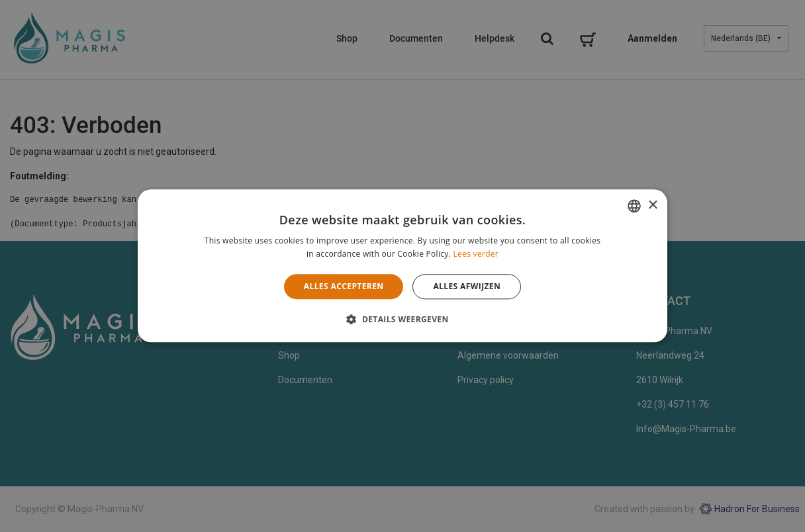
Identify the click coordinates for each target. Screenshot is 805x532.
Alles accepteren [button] (344, 286)
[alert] (403, 266)
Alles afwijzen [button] (467, 286)
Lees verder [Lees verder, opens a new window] (476, 254)
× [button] (652, 205)
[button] (402, 320)
